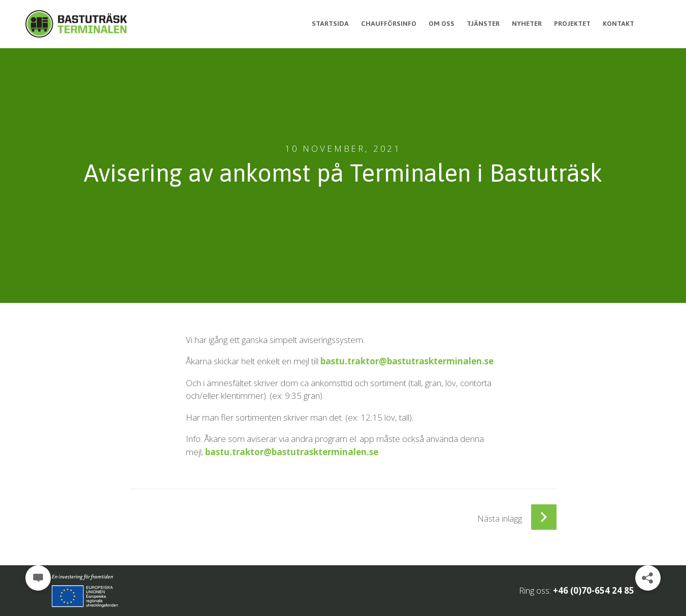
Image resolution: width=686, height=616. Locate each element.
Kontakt (618, 23)
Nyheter (523, 23)
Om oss (435, 23)
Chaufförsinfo (381, 23)
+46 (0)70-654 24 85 (594, 590)
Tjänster (478, 23)
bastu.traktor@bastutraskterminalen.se (407, 361)
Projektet (570, 23)
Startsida (322, 23)
